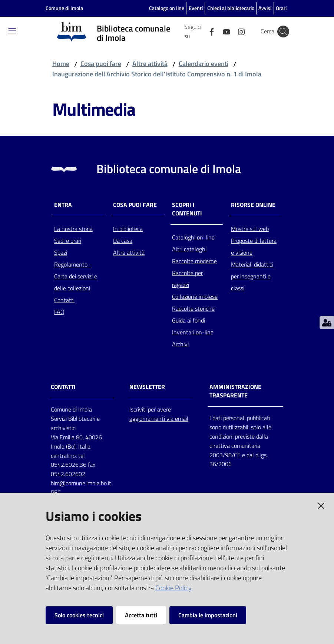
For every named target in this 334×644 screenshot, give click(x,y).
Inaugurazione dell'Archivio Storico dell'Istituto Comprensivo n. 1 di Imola (157, 74)
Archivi (180, 344)
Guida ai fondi (189, 320)
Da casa (123, 241)
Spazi (61, 252)
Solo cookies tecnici (79, 615)
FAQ (59, 312)
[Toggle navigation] (12, 31)
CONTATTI (63, 387)
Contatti (64, 300)
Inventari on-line (193, 332)
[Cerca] (283, 32)
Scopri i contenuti (187, 209)
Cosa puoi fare (101, 64)
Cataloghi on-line (193, 237)
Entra (63, 205)
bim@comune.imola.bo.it (81, 483)
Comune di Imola (64, 8)
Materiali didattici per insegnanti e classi (252, 276)
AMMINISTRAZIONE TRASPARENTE (235, 391)
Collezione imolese (195, 297)
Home (61, 64)
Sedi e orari (68, 241)
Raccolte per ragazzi (187, 279)
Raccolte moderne (194, 261)
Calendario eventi (204, 64)
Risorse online (253, 205)
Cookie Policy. (174, 588)
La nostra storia (73, 229)
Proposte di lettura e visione (254, 247)
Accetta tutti (141, 615)
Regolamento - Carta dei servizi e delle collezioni (76, 276)
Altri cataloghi (189, 249)
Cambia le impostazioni (208, 615)
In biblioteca (128, 229)
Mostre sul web (250, 229)
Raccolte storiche (193, 308)
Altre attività (150, 64)
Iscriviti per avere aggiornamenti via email (159, 414)
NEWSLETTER (147, 387)
